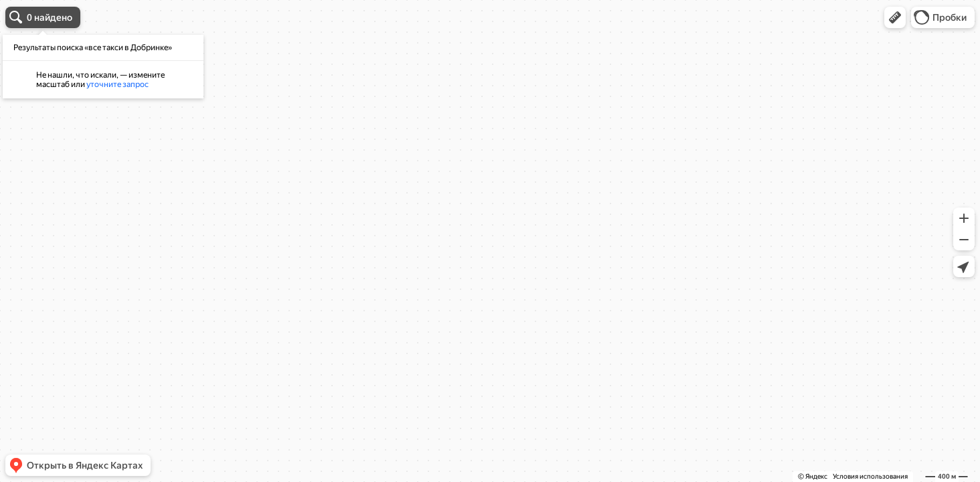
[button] (895, 17)
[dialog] (103, 67)
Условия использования (870, 476)
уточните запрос (117, 84)
